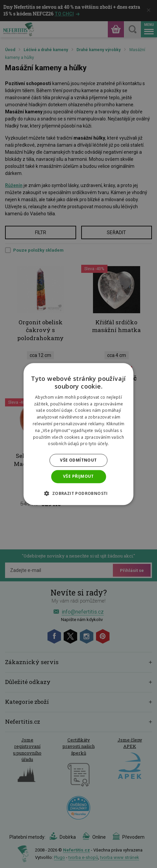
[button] (78, 493)
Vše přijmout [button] (78, 476)
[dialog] (78, 434)
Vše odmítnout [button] (78, 460)
